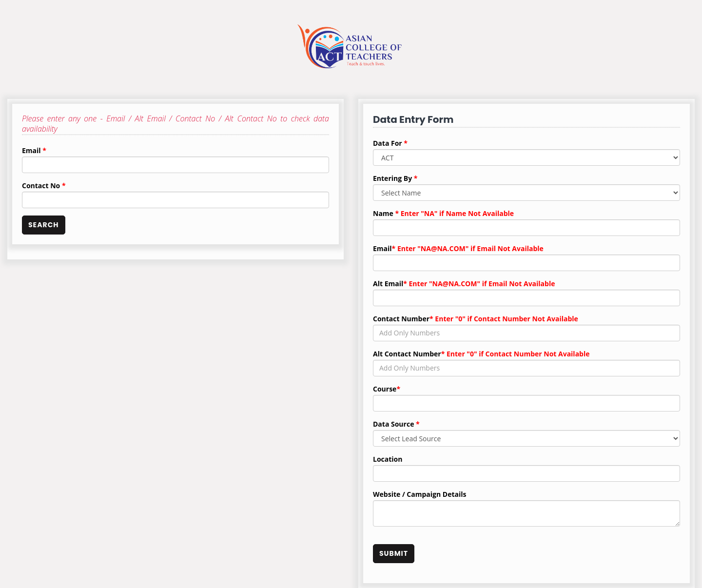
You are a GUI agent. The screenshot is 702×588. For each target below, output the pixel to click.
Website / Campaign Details (419, 494)
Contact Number (476, 319)
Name (443, 213)
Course (387, 389)
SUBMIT (394, 553)
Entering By (395, 178)
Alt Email (464, 284)
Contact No (44, 186)
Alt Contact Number (481, 354)
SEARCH (44, 225)
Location (388, 459)
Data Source (396, 424)
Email (34, 150)
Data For (390, 143)
